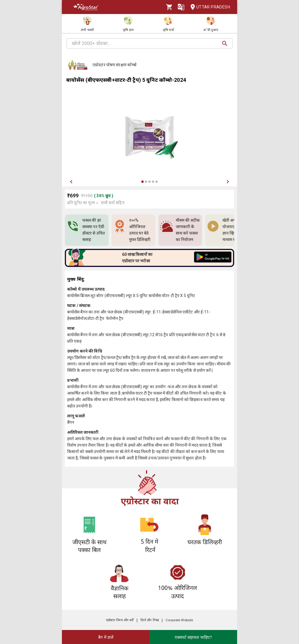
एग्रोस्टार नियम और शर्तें (120, 620)
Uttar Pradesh (208, 7)
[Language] (181, 7)
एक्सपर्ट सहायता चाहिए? (193, 637)
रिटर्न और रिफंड (150, 620)
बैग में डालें (106, 637)
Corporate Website (179, 620)
